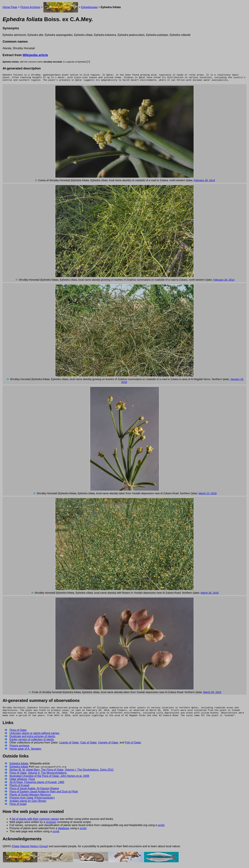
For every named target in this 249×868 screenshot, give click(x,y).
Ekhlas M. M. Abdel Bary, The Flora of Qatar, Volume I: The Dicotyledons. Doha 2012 (62, 773)
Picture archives (19, 749)
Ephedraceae (89, 7)
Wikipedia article (35, 55)
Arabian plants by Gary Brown (28, 805)
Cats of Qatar (88, 746)
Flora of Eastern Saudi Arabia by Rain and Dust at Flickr (44, 795)
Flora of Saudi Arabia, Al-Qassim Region (34, 792)
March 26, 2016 (210, 594)
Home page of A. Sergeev (25, 752)
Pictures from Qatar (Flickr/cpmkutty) (32, 801)
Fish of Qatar (133, 746)
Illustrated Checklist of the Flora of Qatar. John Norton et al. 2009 (49, 780)
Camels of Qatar (108, 746)
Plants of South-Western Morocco (30, 798)
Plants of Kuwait (19, 789)
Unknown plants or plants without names (34, 737)
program (51, 826)
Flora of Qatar (61, 7)
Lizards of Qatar (69, 746)
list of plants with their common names (35, 823)
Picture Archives (30, 7)
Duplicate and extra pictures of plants (32, 740)
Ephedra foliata (19, 767)
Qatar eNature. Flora (22, 783)
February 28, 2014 (204, 182)
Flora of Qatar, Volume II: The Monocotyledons (38, 776)
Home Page (10, 7)
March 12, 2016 (208, 495)
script (161, 829)
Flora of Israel (18, 808)
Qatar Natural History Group (30, 850)
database (64, 832)
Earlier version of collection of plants (32, 743)
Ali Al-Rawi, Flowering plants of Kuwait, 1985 (37, 786)
